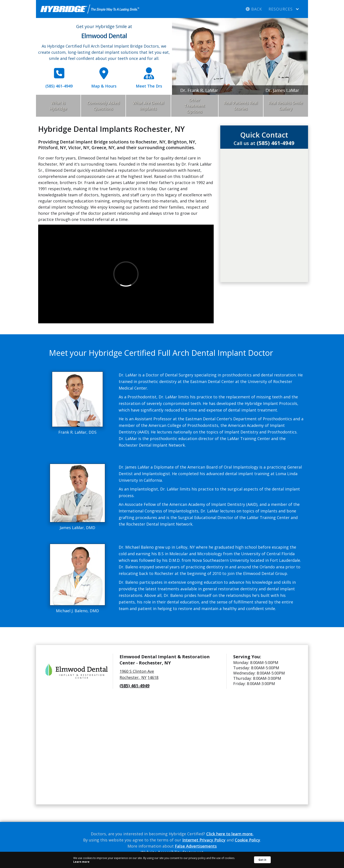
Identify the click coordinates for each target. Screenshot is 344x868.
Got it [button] (262, 860)
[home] (90, 9)
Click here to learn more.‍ (230, 834)
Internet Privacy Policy (204, 840)
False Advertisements (196, 846)
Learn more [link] (81, 862)
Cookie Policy (247, 840)
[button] (284, 9)
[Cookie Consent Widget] (172, 860)
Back (254, 9)
